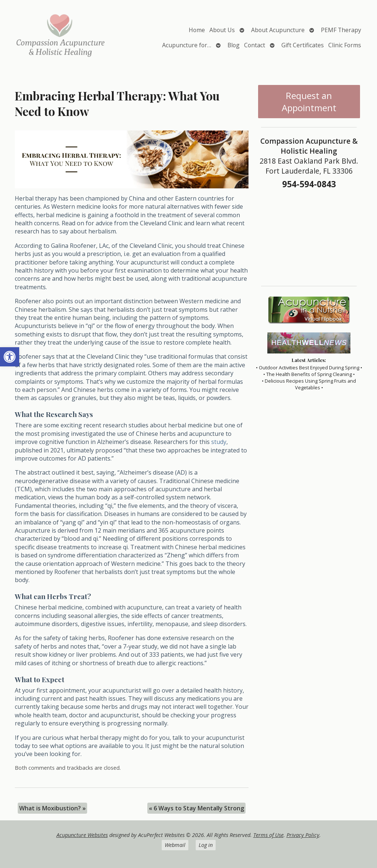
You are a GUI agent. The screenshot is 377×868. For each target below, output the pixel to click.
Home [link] (197, 30)
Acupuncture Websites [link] (82, 835)
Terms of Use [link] (268, 835)
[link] (10, 357)
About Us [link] (222, 30)
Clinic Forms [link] (345, 45)
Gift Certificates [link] (303, 45)
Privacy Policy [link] (303, 835)
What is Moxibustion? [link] (52, 808)
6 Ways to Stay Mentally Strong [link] (196, 808)
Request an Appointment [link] (309, 102)
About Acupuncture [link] (278, 30)
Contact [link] (255, 45)
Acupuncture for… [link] (187, 45)
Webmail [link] (175, 845)
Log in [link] (206, 845)
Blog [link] (234, 45)
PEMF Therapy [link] (341, 30)
